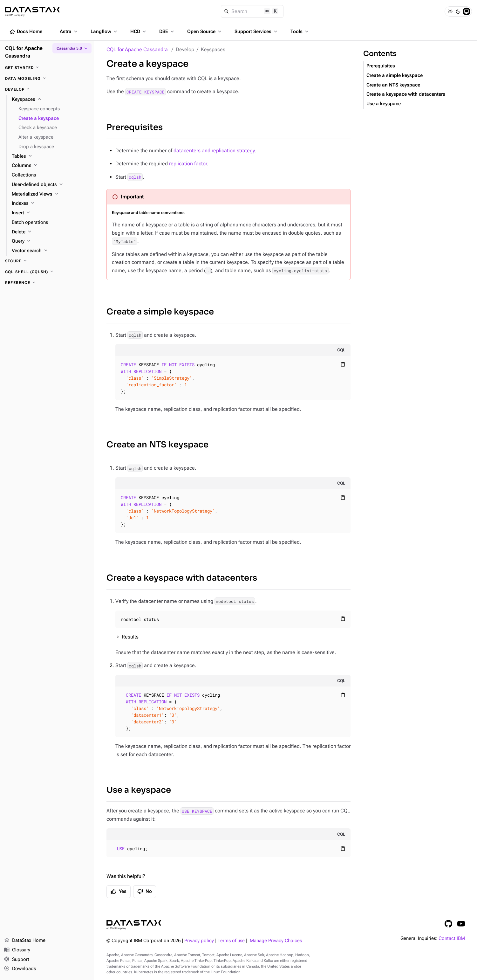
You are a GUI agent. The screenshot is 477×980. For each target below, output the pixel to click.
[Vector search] (50, 251)
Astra (69, 31)
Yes (119, 892)
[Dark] (458, 11)
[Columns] (50, 166)
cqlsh (135, 177)
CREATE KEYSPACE (146, 92)
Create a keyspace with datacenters (182, 578)
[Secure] (47, 261)
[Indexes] (50, 204)
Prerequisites (135, 127)
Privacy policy (199, 941)
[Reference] (47, 283)
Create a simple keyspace (160, 312)
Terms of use (231, 941)
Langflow (104, 31)
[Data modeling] (47, 79)
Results (130, 637)
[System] (467, 11)
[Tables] (50, 156)
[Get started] (47, 68)
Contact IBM (452, 939)
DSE (167, 31)
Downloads (20, 969)
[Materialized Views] (50, 194)
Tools (300, 31)
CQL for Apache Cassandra (137, 49)
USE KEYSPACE (197, 811)
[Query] (50, 241)
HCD (139, 31)
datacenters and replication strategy (214, 151)
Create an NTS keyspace (157, 445)
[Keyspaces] (50, 100)
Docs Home (26, 32)
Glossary (17, 950)
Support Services (256, 31)
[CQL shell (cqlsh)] (47, 272)
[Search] (252, 11)
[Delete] (50, 232)
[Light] (450, 11)
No (145, 892)
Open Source (205, 31)
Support (17, 960)
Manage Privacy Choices (276, 941)
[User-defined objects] (50, 185)
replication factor (188, 164)
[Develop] (47, 89)
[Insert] (50, 213)
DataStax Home (25, 941)
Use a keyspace (139, 790)
